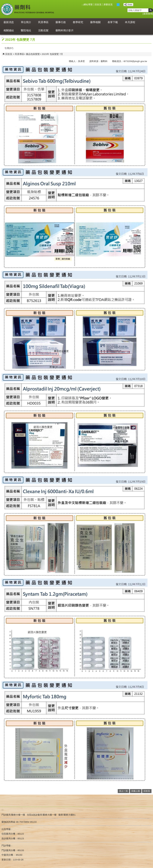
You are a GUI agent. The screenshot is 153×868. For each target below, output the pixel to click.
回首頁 (98, 4)
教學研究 (78, 22)
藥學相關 (95, 22)
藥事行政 (61, 22)
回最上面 (136, 791)
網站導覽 (88, 4)
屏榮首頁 (108, 4)
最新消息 (9, 22)
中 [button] (118, 5)
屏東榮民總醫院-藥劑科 (28, 9)
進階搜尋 (148, 14)
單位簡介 (26, 22)
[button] (151, 10)
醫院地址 (26, 30)
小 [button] (115, 5)
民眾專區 (43, 22)
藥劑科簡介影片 (65, 30)
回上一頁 (123, 791)
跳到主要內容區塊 (2, 2)
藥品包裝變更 (33, 54)
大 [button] (121, 5)
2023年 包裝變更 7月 (52, 54)
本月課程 (130, 22)
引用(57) (9, 48)
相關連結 (9, 30)
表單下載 (113, 22)
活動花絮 (43, 30)
